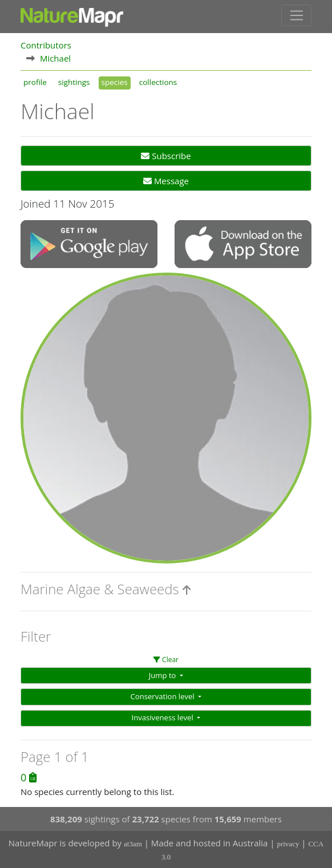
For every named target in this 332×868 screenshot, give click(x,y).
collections (158, 82)
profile (35, 82)
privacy (288, 844)
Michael (55, 58)
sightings (74, 82)
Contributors (46, 45)
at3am (133, 844)
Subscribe (166, 156)
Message (166, 181)
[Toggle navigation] (296, 15)
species (115, 82)
